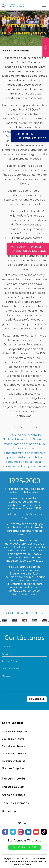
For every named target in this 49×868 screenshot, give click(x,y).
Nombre (6, 647)
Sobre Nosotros (13, 723)
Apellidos (6, 654)
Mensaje (6, 676)
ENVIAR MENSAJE (37, 699)
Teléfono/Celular (10, 661)
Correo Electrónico (11, 669)
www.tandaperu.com (26, 864)
